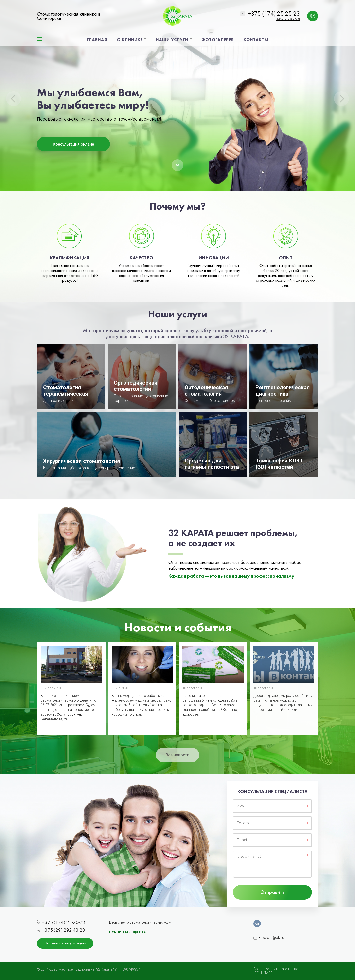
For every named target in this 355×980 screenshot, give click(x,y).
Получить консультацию (65, 943)
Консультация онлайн (74, 144)
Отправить (272, 892)
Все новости (177, 755)
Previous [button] (14, 99)
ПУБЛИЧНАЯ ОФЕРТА (127, 932)
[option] (177, 95)
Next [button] (341, 99)
